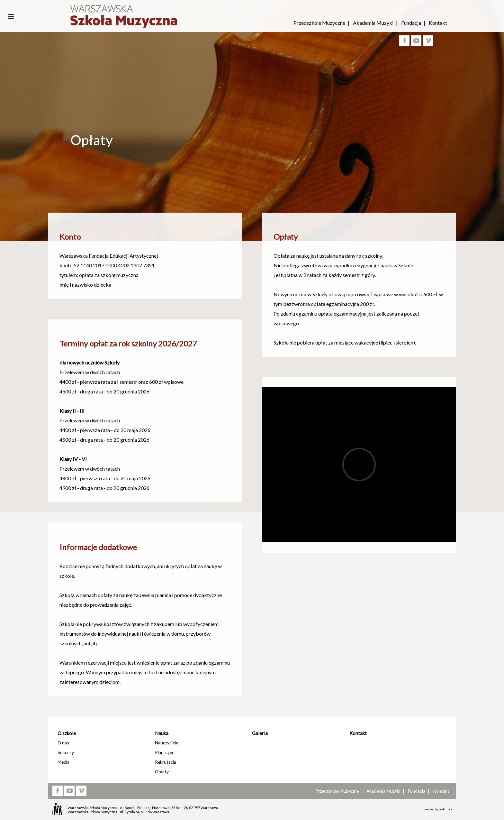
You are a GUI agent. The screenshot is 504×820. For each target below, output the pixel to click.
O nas (63, 743)
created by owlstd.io (438, 809)
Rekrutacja (166, 762)
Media (63, 762)
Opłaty (162, 772)
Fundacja (411, 23)
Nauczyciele (166, 743)
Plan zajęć (164, 752)
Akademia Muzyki (373, 23)
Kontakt (438, 23)
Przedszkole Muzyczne (319, 23)
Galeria (260, 733)
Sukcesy (66, 752)
